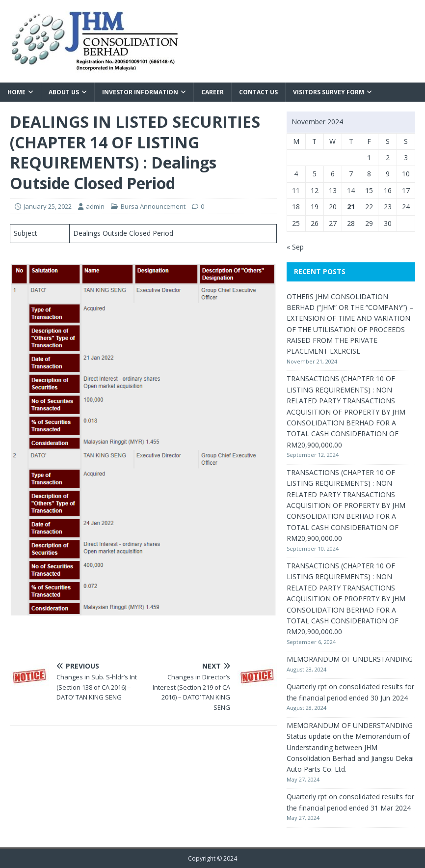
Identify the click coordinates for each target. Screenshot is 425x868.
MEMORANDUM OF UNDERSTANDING (350, 659)
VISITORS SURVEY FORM (329, 92)
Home (16, 92)
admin (95, 206)
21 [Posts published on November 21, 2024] (351, 207)
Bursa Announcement (153, 206)
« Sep (295, 247)
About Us (64, 92)
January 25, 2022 (48, 206)
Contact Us (258, 92)
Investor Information (140, 92)
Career (212, 92)
